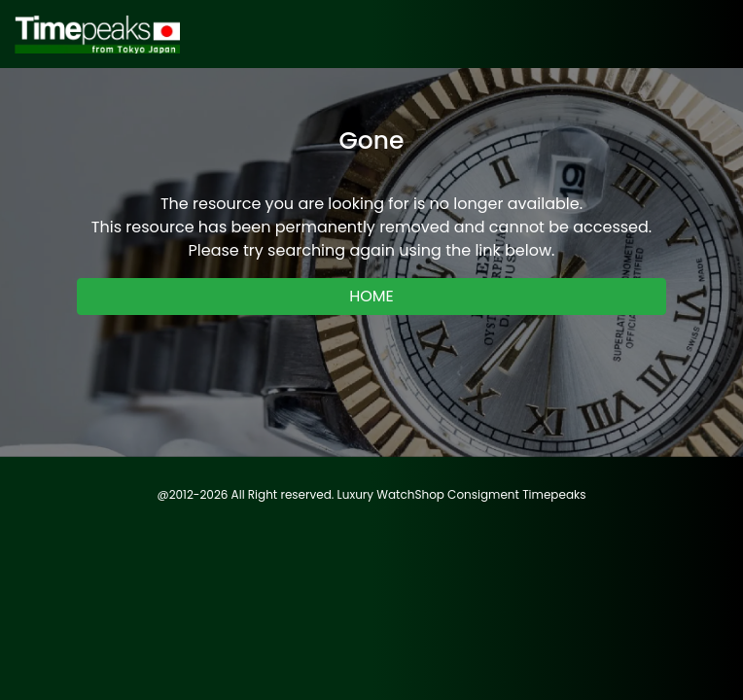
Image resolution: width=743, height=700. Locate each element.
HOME (371, 296)
